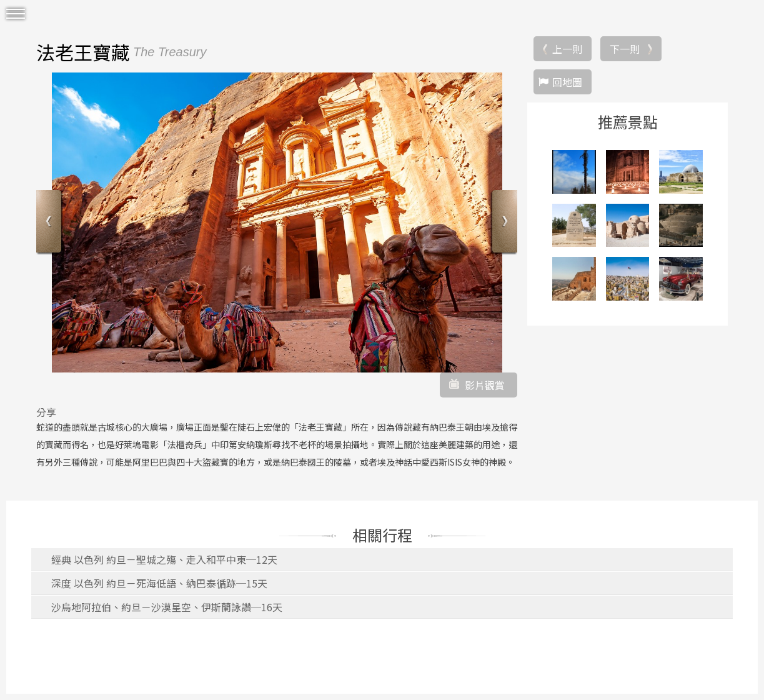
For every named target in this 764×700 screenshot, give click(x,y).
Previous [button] (50, 223)
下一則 (625, 49)
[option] (277, 222)
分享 (46, 412)
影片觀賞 (485, 385)
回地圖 (567, 82)
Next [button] (503, 223)
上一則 (567, 49)
